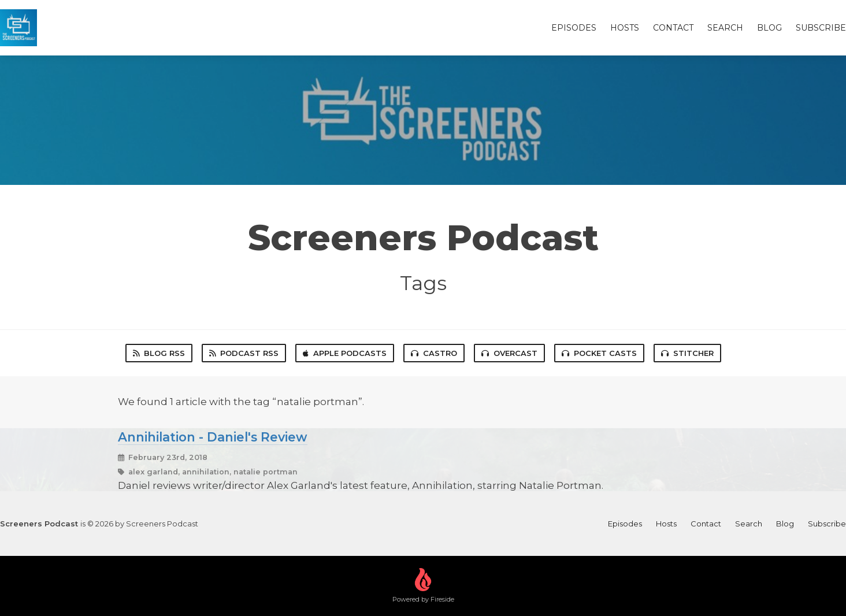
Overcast (509, 353)
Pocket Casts (599, 353)
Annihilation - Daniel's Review (213, 437)
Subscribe (821, 28)
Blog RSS (159, 353)
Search (725, 28)
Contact (673, 28)
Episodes (574, 28)
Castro (434, 353)
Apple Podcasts (345, 353)
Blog (769, 28)
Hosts (625, 28)
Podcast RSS (244, 353)
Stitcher (687, 353)
